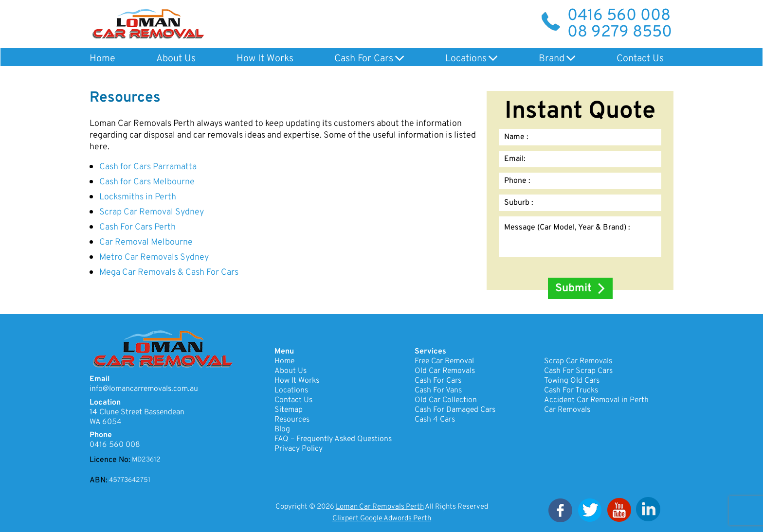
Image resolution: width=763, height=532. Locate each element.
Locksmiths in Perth (138, 197)
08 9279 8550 (620, 33)
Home (102, 59)
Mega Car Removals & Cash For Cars (169, 273)
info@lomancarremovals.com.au (144, 389)
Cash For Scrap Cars (578, 371)
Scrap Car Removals (578, 361)
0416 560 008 (619, 16)
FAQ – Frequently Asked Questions (333, 439)
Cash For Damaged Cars (455, 410)
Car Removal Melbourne (146, 242)
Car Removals (567, 410)
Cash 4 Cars (435, 420)
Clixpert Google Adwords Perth (382, 519)
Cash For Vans (438, 390)
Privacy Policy (299, 449)
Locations (466, 59)
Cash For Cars (364, 59)
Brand (552, 59)
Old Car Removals (445, 371)
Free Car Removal (444, 361)
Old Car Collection (446, 400)
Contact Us (640, 59)
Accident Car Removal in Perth (596, 400)
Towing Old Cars (572, 381)
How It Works (265, 59)
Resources (292, 420)
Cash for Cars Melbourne (147, 182)
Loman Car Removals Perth (380, 507)
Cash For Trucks (571, 390)
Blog (282, 429)
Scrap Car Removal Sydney (152, 212)
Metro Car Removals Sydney (154, 257)
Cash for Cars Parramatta (148, 167)
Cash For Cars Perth (137, 227)
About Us (176, 59)
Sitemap (289, 410)
